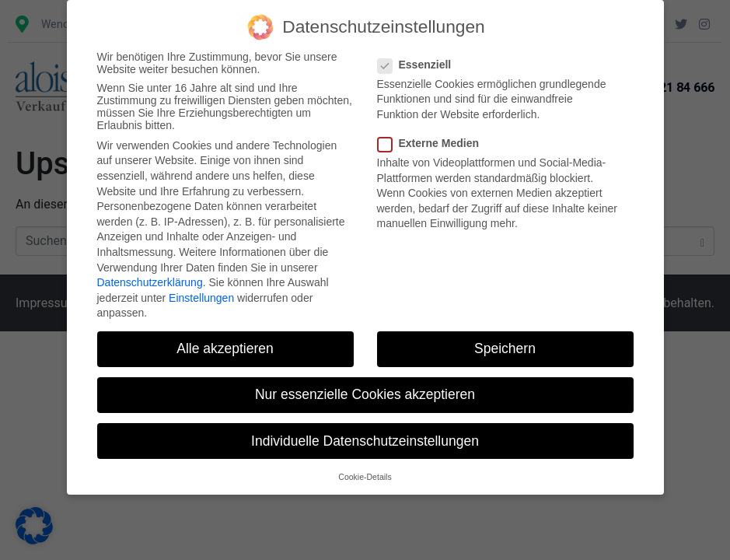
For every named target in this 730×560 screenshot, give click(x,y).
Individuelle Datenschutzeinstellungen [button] (365, 441)
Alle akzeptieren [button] (225, 348)
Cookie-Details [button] (365, 477)
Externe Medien (433, 143)
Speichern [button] (505, 348)
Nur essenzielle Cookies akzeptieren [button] (365, 394)
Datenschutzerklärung (150, 282)
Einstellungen (201, 298)
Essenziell (419, 65)
